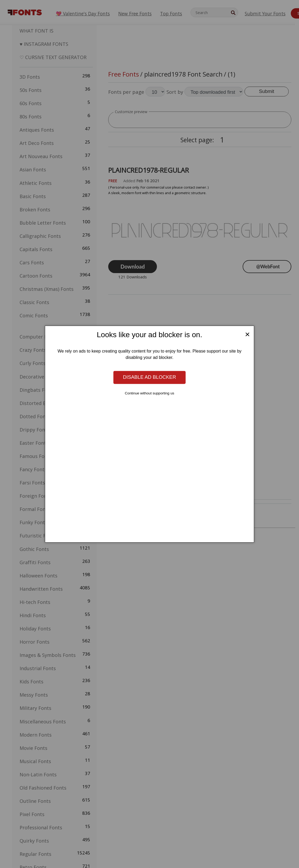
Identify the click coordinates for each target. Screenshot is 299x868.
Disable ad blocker (149, 377)
